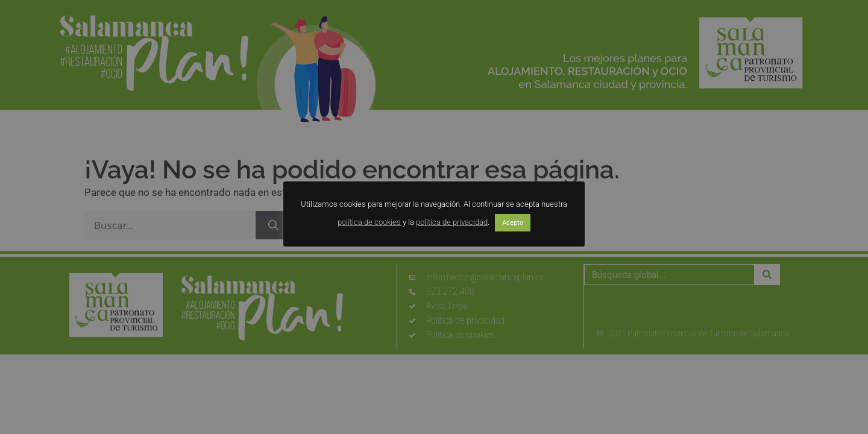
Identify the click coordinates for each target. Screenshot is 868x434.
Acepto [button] (513, 223)
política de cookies (369, 222)
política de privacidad (452, 222)
